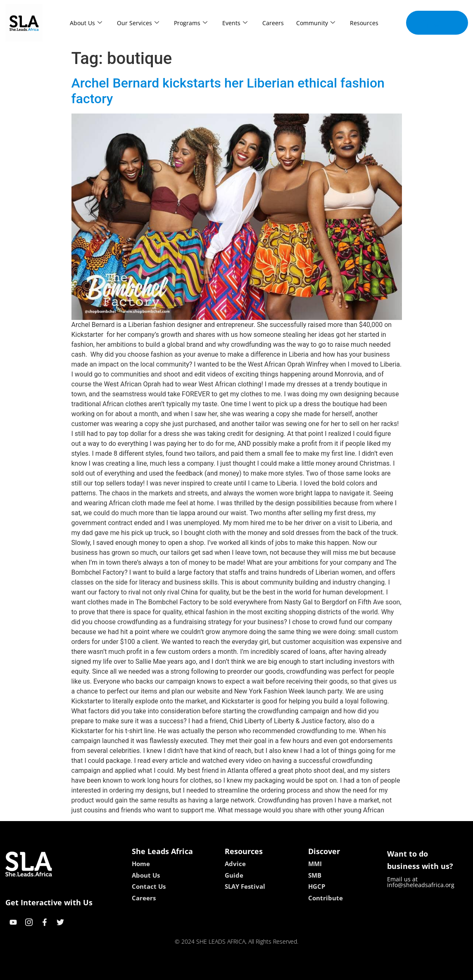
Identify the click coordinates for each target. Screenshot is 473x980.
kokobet (184, 971)
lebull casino (215, 971)
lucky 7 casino (257, 971)
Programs (191, 23)
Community (316, 23)
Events (235, 23)
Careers (273, 23)
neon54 (290, 971)
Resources (364, 23)
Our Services (138, 23)
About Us (86, 23)
